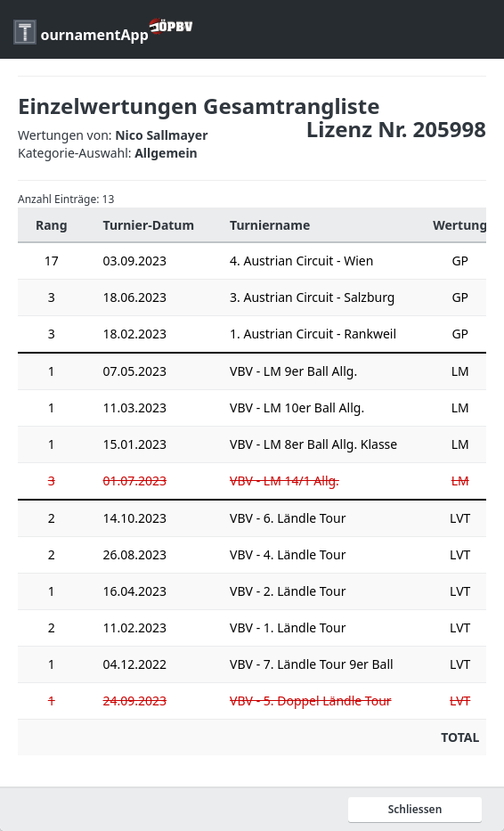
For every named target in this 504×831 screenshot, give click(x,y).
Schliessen (415, 809)
